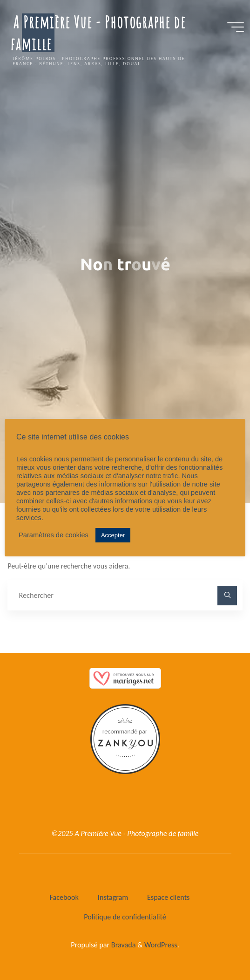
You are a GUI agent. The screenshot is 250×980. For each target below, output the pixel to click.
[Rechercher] (227, 596)
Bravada (122, 945)
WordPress (161, 945)
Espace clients (169, 897)
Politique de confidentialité (125, 917)
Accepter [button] (113, 535)
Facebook (64, 897)
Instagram (113, 897)
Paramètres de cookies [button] (54, 535)
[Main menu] (236, 27)
